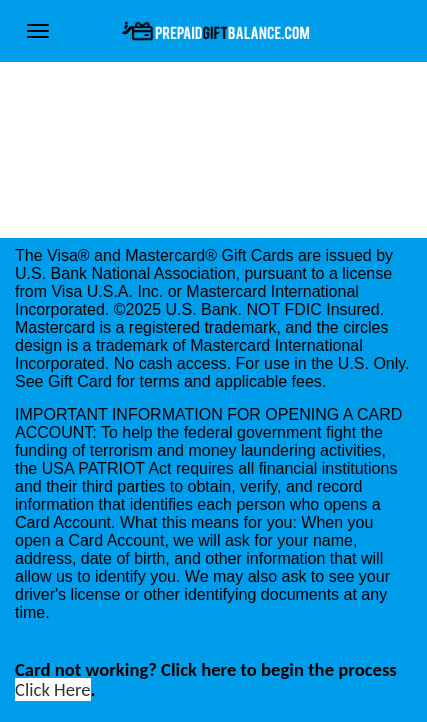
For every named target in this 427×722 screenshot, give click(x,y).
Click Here (53, 689)
